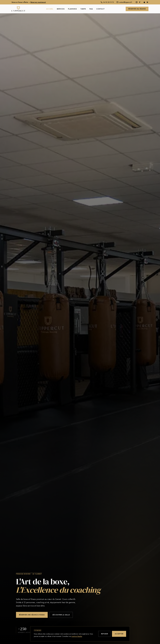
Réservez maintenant (38, 2)
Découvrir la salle (61, 615)
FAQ (91, 9)
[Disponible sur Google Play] (148, 2)
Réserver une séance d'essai (32, 615)
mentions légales (77, 636)
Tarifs (83, 9)
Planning (72, 9)
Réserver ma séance (137, 9)
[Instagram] (137, 2)
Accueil (50, 9)
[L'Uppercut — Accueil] (18, 9)
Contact (100, 9)
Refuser (104, 634)
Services (61, 9)
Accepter (119, 634)
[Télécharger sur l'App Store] (144, 2)
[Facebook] (140, 2)
